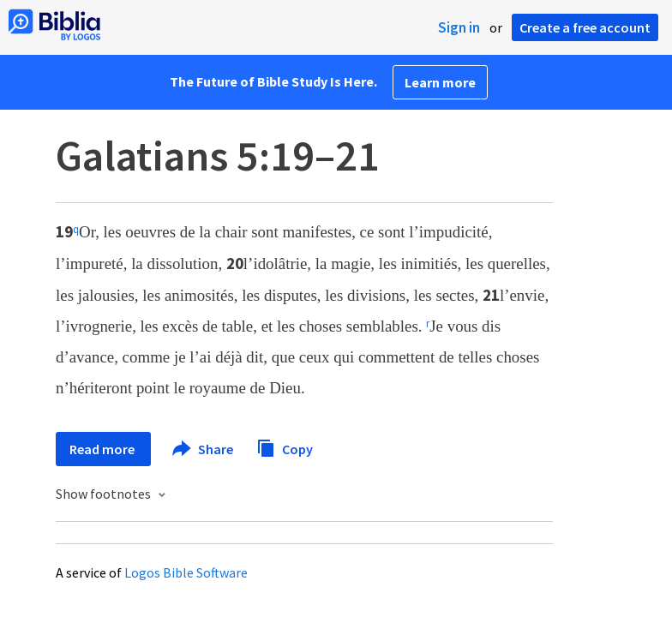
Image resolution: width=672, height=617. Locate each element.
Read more (103, 449)
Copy (285, 447)
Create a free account (585, 27)
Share (204, 449)
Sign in (459, 27)
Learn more (440, 82)
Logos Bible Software (186, 572)
